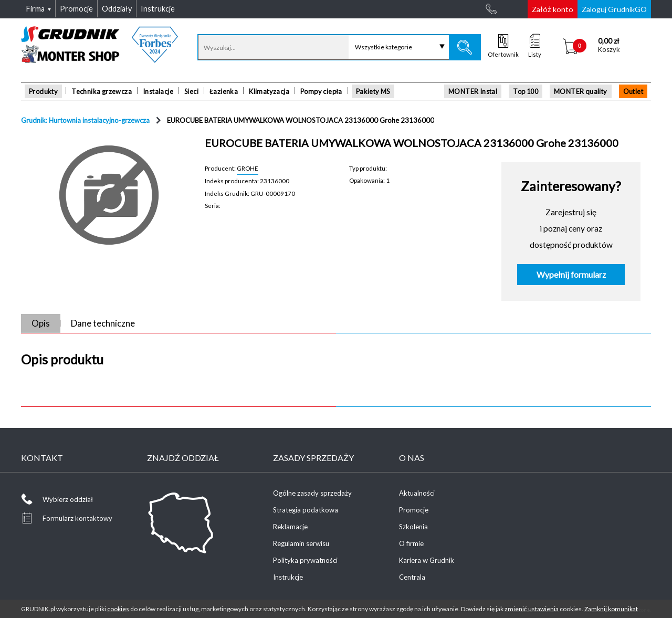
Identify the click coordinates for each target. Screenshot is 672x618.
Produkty (43, 91)
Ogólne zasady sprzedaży (312, 493)
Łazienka (224, 91)
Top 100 (526, 91)
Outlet (633, 91)
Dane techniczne (103, 323)
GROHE (248, 168)
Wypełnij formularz (571, 275)
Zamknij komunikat (611, 609)
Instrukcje (288, 577)
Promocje (414, 510)
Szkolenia (413, 527)
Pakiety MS (373, 91)
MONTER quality (581, 91)
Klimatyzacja (269, 91)
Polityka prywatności (305, 560)
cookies (118, 609)
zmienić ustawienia (532, 609)
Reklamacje (290, 527)
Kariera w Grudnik (427, 560)
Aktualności (417, 493)
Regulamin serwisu (301, 543)
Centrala (412, 577)
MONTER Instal (473, 91)
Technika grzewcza (102, 91)
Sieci (191, 91)
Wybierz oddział (68, 499)
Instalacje (158, 91)
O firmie (411, 543)
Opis (41, 323)
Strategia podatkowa (306, 510)
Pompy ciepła (321, 91)
